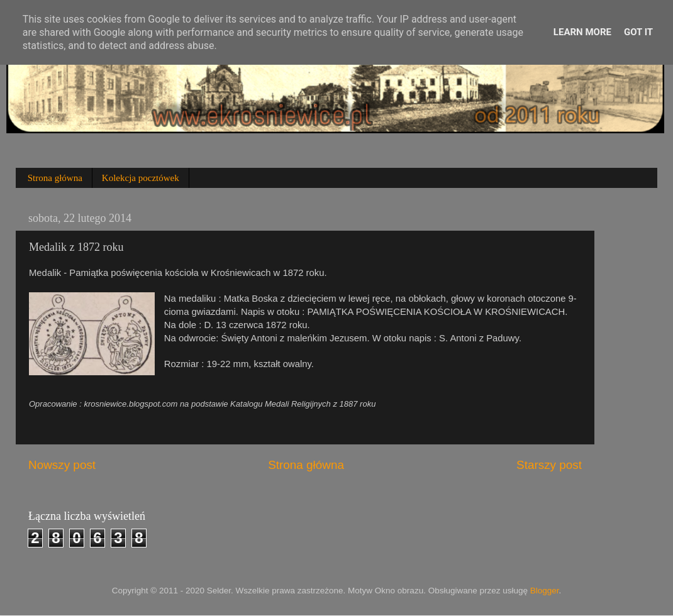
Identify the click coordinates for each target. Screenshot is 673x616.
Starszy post (549, 465)
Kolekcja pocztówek (141, 178)
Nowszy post (62, 465)
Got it (638, 32)
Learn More (582, 32)
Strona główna (55, 178)
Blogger (545, 591)
